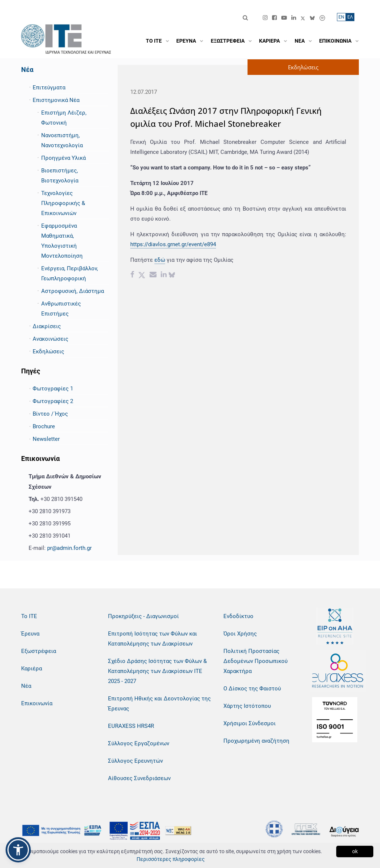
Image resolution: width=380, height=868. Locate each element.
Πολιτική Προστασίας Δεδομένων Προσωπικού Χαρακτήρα (255, 661)
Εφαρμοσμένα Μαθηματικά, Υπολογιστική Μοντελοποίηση (62, 241)
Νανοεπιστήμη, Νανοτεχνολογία (62, 140)
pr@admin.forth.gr (69, 548)
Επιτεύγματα (49, 88)
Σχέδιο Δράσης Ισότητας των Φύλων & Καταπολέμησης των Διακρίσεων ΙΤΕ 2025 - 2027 (157, 671)
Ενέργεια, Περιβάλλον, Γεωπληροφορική (70, 273)
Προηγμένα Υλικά (63, 158)
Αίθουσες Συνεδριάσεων (139, 778)
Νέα (27, 70)
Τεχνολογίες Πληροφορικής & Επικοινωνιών (63, 203)
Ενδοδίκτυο (238, 616)
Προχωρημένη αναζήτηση (256, 741)
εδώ (160, 260)
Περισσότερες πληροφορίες (171, 859)
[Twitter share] (142, 275)
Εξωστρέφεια (39, 651)
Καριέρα (32, 669)
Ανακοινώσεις (50, 339)
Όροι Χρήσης (240, 634)
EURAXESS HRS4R (131, 726)
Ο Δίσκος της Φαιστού (252, 689)
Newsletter (46, 439)
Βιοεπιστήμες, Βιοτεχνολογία (60, 176)
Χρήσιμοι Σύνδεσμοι (250, 723)
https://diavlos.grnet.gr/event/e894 (173, 244)
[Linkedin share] (164, 275)
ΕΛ (350, 17)
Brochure (44, 426)
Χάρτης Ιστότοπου (247, 706)
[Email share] (153, 275)
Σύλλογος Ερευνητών (135, 761)
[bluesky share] (172, 275)
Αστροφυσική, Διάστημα (73, 291)
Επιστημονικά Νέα (56, 100)
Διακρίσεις (47, 326)
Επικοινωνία (37, 703)
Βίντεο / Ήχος (50, 414)
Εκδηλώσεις (48, 352)
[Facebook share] (132, 275)
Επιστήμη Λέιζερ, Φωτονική (64, 118)
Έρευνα (30, 634)
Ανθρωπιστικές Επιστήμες (61, 309)
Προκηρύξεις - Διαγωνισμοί (143, 616)
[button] (18, 850)
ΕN (341, 17)
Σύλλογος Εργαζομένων (139, 743)
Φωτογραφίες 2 (53, 401)
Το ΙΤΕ (29, 616)
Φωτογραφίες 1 (53, 389)
